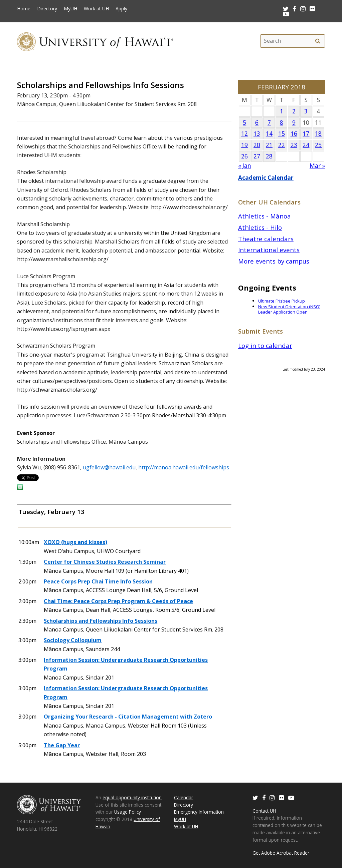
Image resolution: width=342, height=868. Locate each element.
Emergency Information (199, 812)
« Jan (245, 166)
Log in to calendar (265, 345)
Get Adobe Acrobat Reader (281, 853)
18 (318, 134)
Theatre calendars (266, 239)
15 (282, 134)
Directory (47, 9)
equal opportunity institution (132, 797)
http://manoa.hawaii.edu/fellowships (184, 467)
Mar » (317, 166)
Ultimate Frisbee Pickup (282, 301)
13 (257, 134)
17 (306, 134)
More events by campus (274, 261)
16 (294, 134)
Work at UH (96, 9)
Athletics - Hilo (260, 227)
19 (244, 145)
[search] (318, 41)
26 (244, 156)
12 (244, 134)
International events (269, 250)
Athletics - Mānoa (265, 216)
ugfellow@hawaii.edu (109, 467)
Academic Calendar (266, 178)
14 (269, 134)
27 (257, 156)
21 (269, 145)
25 (318, 145)
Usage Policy (128, 812)
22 (282, 145)
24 (306, 145)
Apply (121, 9)
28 (269, 156)
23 (294, 145)
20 (257, 145)
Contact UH (264, 811)
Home (24, 9)
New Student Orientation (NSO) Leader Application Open (289, 309)
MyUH (70, 9)
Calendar (184, 797)
